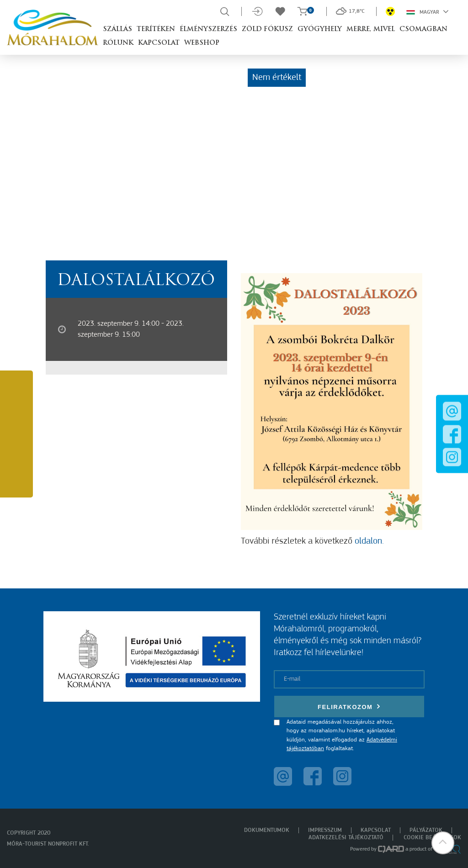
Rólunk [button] (118, 43)
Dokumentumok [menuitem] (267, 830)
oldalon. (369, 541)
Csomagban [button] (423, 29)
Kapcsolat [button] (159, 43)
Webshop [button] (202, 43)
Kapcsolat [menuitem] (376, 830)
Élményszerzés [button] (208, 29)
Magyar (428, 11)
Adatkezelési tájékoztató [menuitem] (346, 838)
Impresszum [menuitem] (325, 830)
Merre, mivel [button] (371, 29)
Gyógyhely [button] (320, 29)
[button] (443, 843)
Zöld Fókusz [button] (267, 29)
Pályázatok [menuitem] (426, 830)
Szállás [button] (117, 29)
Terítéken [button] (156, 29)
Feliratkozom (349, 707)
